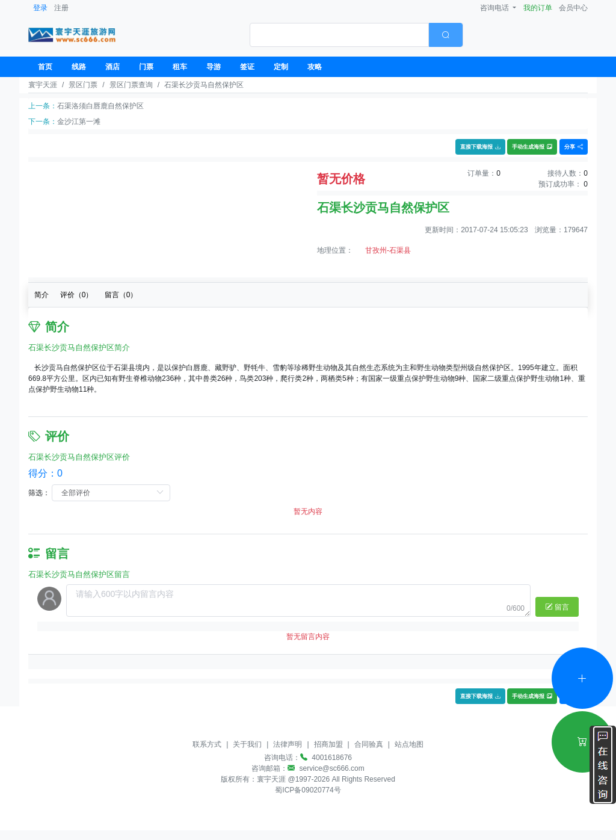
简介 (42, 295)
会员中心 (573, 8)
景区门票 (83, 85)
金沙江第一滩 (79, 122)
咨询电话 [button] (495, 8)
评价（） (77, 295)
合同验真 (369, 744)
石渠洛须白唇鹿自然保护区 (100, 106)
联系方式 (207, 744)
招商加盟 (328, 744)
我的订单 (538, 8)
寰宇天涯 (43, 85)
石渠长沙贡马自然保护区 (204, 85)
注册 (61, 8)
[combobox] (356, 35)
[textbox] (339, 35)
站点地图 (409, 744)
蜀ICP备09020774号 (308, 790)
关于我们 (247, 744)
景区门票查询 (131, 85)
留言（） (121, 295)
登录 (40, 8)
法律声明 (288, 744)
